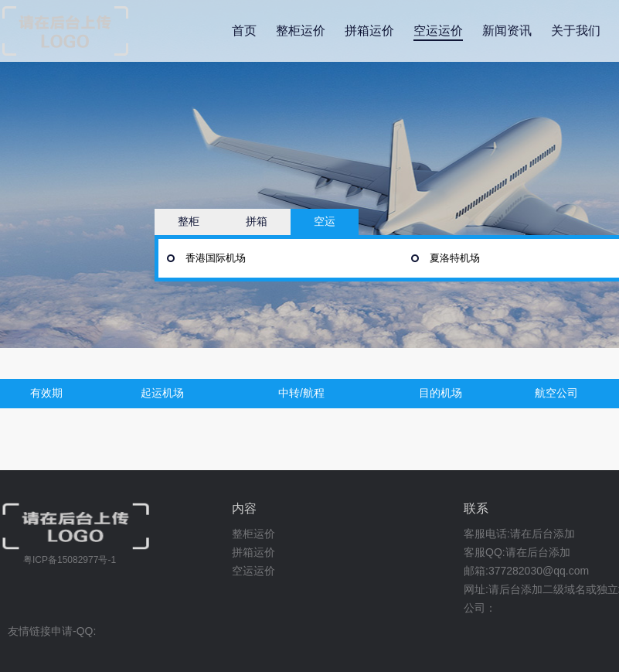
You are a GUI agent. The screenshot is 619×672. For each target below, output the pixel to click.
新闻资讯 (507, 31)
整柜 (189, 221)
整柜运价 (301, 31)
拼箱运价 (369, 31)
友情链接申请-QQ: (52, 631)
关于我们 (576, 31)
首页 (244, 31)
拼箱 (257, 221)
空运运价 (438, 31)
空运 (325, 221)
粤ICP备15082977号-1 (70, 560)
